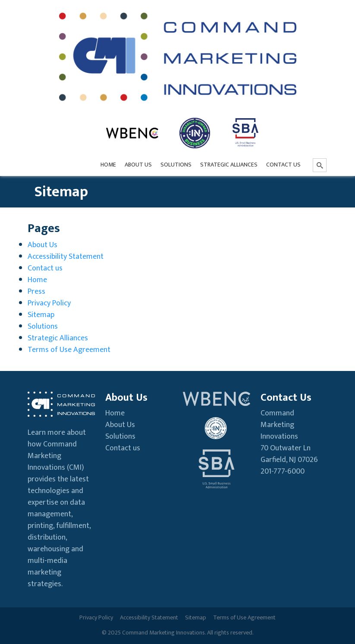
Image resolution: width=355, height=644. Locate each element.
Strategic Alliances (58, 338)
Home (37, 280)
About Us (42, 245)
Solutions (43, 327)
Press (36, 292)
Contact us (45, 268)
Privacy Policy (49, 303)
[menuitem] (108, 165)
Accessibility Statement (66, 257)
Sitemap (41, 315)
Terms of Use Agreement (69, 350)
